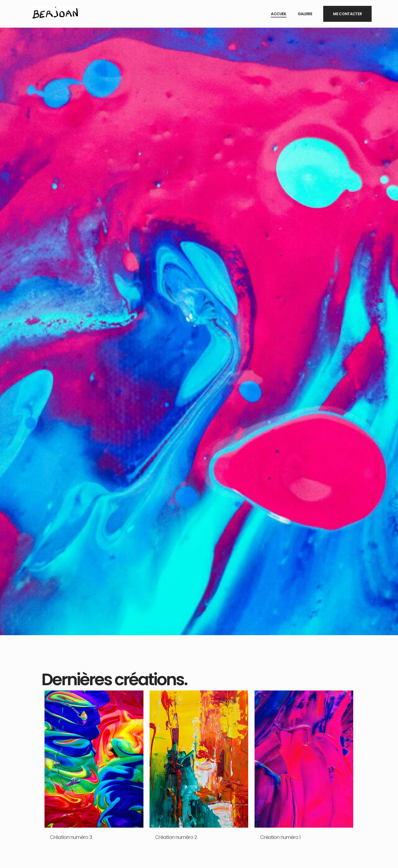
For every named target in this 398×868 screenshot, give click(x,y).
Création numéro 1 (280, 837)
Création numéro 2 (176, 837)
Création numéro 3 (71, 837)
